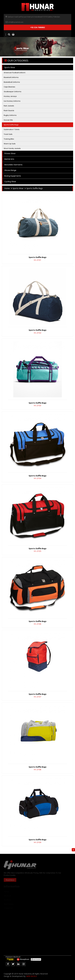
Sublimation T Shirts (12, 129)
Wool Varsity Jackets (12, 148)
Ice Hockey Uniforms (12, 101)
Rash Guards (9, 111)
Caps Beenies (9, 87)
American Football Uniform (15, 73)
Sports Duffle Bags (11, 125)
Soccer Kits (8, 120)
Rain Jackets (9, 106)
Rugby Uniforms (10, 115)
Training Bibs (9, 139)
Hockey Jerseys (10, 96)
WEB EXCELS (32, 976)
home (7, 188)
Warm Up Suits (10, 144)
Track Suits (8, 134)
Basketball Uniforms (12, 82)
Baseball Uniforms (11, 77)
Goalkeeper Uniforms (13, 92)
